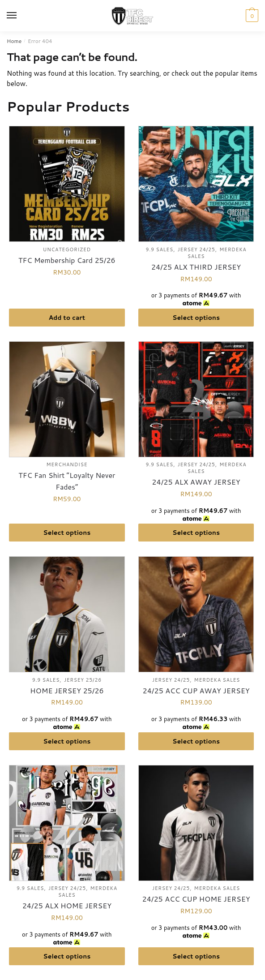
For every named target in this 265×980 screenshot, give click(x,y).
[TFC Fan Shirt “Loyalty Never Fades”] (67, 399)
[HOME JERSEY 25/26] (67, 614)
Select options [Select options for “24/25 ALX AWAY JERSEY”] (196, 533)
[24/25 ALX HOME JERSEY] (67, 823)
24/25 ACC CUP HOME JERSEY (196, 899)
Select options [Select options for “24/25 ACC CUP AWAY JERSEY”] (196, 741)
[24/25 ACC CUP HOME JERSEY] (196, 823)
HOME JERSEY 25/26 (67, 690)
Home (14, 41)
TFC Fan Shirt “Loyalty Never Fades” (67, 481)
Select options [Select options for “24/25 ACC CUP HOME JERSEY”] (196, 956)
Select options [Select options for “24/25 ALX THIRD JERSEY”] (196, 318)
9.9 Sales (160, 249)
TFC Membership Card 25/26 (67, 260)
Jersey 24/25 (197, 249)
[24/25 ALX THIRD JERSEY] (196, 184)
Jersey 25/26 (83, 680)
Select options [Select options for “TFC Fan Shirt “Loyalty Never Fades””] (67, 533)
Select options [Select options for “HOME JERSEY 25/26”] (67, 741)
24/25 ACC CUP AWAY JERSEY (196, 690)
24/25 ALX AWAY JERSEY (196, 482)
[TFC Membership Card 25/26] (67, 184)
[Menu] (20, 16)
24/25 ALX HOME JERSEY (67, 905)
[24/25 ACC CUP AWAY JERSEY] (196, 614)
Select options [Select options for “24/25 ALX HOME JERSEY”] (67, 956)
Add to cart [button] (67, 318)
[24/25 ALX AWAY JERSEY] (196, 399)
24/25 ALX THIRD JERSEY (196, 267)
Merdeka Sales (217, 680)
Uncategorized (67, 249)
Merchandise (67, 464)
